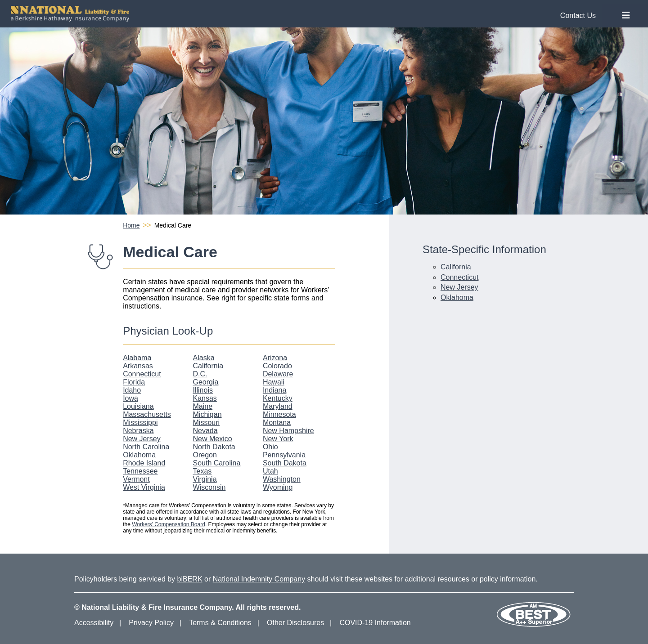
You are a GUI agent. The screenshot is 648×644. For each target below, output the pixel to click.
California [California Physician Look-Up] (208, 366)
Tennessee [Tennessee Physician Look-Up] (140, 471)
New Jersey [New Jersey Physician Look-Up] (142, 439)
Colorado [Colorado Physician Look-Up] (277, 366)
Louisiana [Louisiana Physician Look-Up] (138, 406)
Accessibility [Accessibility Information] (94, 623)
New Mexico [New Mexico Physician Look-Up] (213, 439)
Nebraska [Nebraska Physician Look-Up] (138, 431)
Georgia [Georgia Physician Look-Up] (206, 382)
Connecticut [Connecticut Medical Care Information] (460, 277)
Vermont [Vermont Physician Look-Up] (136, 479)
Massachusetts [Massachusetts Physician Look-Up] (147, 414)
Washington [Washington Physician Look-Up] (282, 479)
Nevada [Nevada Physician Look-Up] (205, 431)
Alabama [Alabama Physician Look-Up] (137, 358)
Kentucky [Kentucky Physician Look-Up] (278, 398)
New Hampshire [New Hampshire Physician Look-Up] (288, 431)
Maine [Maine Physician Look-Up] (203, 406)
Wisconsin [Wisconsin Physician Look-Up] (209, 487)
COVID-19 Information (375, 623)
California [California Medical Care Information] (456, 267)
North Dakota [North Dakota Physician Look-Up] (214, 447)
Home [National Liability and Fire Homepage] (131, 225)
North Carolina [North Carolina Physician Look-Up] (146, 447)
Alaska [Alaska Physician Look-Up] (204, 358)
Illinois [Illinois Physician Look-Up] (203, 390)
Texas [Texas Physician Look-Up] (202, 471)
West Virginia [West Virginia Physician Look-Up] (144, 487)
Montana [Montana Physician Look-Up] (277, 423)
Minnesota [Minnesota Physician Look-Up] (279, 414)
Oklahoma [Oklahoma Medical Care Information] (457, 297)
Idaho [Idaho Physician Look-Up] (132, 390)
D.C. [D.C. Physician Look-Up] (200, 374)
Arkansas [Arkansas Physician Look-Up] (138, 366)
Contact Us (578, 16)
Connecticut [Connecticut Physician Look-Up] (142, 374)
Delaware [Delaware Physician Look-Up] (278, 374)
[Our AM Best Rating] (533, 625)
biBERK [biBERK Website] (190, 579)
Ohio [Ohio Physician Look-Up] (270, 447)
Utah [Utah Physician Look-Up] (270, 471)
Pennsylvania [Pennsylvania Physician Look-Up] (284, 455)
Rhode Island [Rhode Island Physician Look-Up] (144, 463)
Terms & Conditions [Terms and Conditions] (220, 623)
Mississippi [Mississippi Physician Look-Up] (140, 423)
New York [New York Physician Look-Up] (278, 439)
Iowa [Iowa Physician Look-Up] (130, 398)
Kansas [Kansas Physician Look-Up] (205, 398)
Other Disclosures (295, 623)
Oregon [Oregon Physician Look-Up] (205, 455)
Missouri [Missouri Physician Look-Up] (207, 423)
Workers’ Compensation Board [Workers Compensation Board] (169, 524)
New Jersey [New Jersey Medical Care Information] (459, 287)
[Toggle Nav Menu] (626, 16)
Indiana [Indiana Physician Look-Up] (275, 390)
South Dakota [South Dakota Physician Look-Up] (285, 463)
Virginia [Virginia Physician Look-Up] (205, 479)
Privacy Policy (151, 623)
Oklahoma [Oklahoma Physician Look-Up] (139, 455)
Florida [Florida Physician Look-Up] (134, 382)
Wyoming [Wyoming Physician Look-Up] (278, 487)
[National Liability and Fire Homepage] (307, 14)
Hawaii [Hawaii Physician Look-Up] (274, 382)
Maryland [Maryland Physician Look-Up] (278, 406)
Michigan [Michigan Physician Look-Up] (207, 414)
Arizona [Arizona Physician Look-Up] (275, 358)
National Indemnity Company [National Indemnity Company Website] (259, 579)
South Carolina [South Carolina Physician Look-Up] (217, 463)
